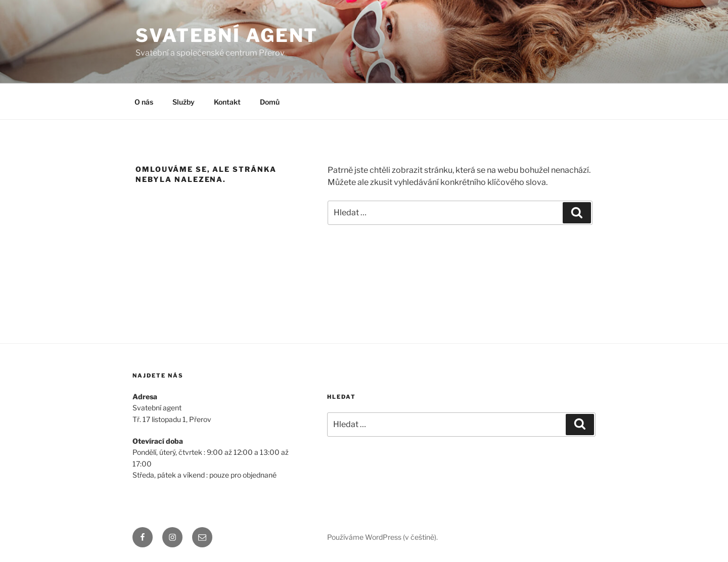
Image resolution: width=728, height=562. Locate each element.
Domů (270, 102)
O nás (144, 102)
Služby (184, 102)
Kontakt (227, 102)
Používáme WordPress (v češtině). (382, 537)
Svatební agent (227, 35)
